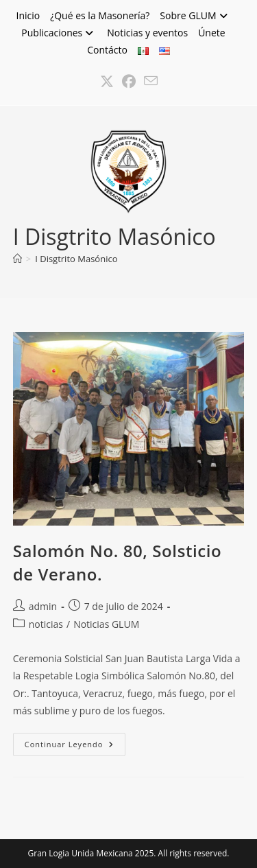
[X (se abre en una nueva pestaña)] (107, 82)
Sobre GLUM (195, 15)
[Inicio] (17, 259)
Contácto (107, 50)
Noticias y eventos (147, 33)
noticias (46, 624)
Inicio (28, 15)
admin (43, 606)
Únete (212, 33)
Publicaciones (59, 33)
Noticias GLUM (106, 624)
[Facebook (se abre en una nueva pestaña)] (129, 82)
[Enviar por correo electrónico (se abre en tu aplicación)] (151, 82)
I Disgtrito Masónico (76, 259)
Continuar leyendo (75, 747)
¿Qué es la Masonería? (100, 15)
